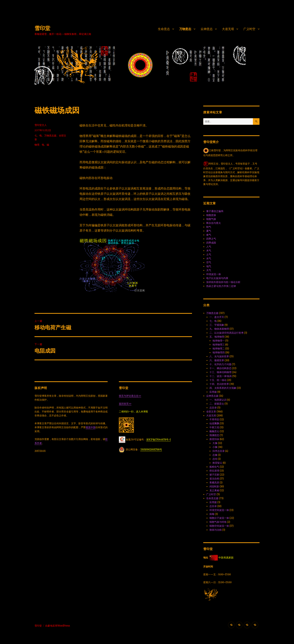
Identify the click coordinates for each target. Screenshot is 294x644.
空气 (209, 262)
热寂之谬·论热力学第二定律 (221, 286)
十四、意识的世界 (219, 384)
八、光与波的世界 (219, 356)
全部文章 (211, 412)
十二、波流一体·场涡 (220, 376)
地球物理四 (219, 352)
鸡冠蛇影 (214, 486)
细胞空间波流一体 (219, 526)
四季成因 (211, 243)
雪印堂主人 (41, 125)
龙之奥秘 (214, 490)
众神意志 (207, 29)
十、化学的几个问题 (220, 364)
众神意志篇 (212, 396)
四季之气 (211, 239)
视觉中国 (91, 427)
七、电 (38, 135)
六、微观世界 (217, 360)
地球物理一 (219, 341)
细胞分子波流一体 (219, 518)
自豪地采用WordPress (58, 626)
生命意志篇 (212, 498)
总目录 (213, 408)
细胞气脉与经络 (218, 522)
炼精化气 (214, 467)
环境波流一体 (214, 274)
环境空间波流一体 (219, 510)
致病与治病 (216, 530)
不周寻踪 (214, 419)
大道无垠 (228, 29)
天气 (209, 270)
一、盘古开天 (217, 317)
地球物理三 (219, 345)
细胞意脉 (211, 215)
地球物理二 (219, 349)
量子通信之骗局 (215, 211)
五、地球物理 (217, 337)
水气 (209, 258)
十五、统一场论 (218, 380)
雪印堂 (42, 28)
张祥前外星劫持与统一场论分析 (223, 282)
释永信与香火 (214, 223)
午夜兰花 (214, 427)
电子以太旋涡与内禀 (217, 278)
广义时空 (249, 29)
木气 (209, 251)
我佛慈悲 (214, 435)
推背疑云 (217, 463)
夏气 (209, 231)
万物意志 (185, 29)
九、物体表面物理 (219, 329)
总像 (215, 455)
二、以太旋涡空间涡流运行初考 (226, 333)
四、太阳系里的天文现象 (223, 388)
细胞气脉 (211, 219)
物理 (37, 145)
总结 (215, 459)
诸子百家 (214, 475)
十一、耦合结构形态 (220, 368)
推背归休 (214, 439)
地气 (209, 266)
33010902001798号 (151, 450)
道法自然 (214, 479)
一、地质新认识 (218, 400)
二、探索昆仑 (217, 404)
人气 (209, 247)
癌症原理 (214, 471)
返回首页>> (125, 404)
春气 (209, 235)
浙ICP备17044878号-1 (159, 440)
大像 (215, 443)
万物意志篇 (50, 135)
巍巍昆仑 (214, 431)
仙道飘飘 (214, 423)
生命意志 (164, 29)
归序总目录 (219, 451)
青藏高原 (214, 483)
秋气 (209, 227)
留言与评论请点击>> (130, 396)
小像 (215, 447)
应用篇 (213, 392)
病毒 (212, 514)
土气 (209, 255)
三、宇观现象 (217, 325)
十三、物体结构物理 (220, 372)
